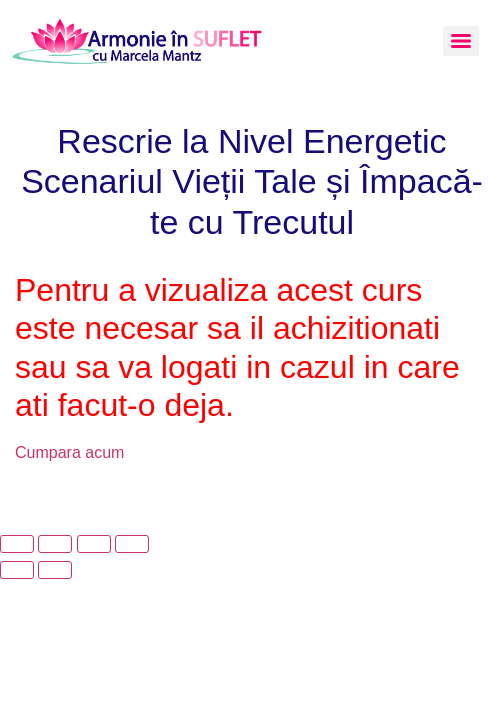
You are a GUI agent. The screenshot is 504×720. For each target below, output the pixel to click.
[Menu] (461, 41)
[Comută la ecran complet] (55, 544)
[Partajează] (94, 544)
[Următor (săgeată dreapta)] (55, 570)
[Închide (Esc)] (132, 544)
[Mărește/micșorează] (17, 544)
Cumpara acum (69, 452)
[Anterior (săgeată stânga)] (17, 570)
